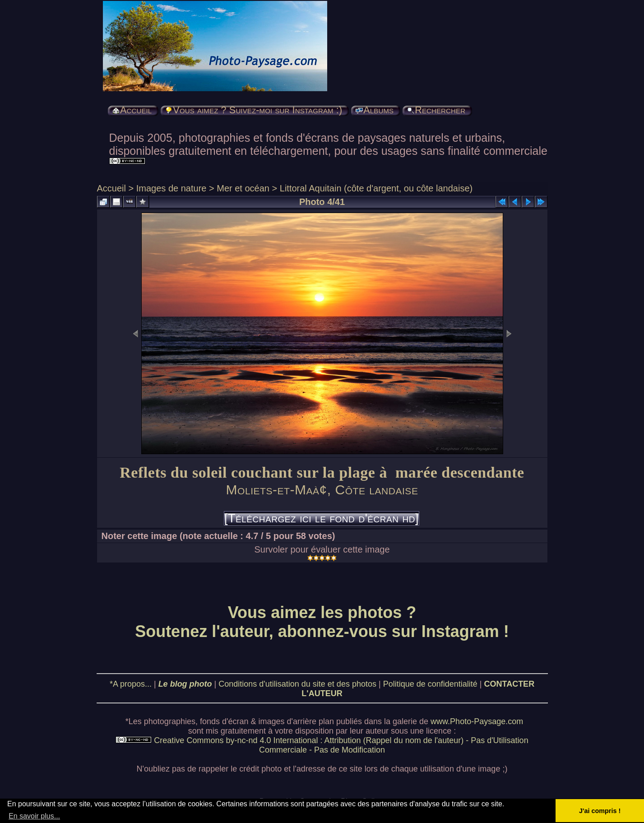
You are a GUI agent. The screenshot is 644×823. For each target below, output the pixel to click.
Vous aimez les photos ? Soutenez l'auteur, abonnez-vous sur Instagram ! (322, 622)
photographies (170, 721)
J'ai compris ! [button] (600, 811)
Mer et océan (243, 188)
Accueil (111, 188)
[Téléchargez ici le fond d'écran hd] (322, 518)
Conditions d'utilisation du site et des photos (297, 684)
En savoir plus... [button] (34, 816)
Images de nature (171, 188)
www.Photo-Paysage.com (477, 721)
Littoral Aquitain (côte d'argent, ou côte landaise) (376, 188)
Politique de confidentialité (430, 684)
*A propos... (131, 684)
